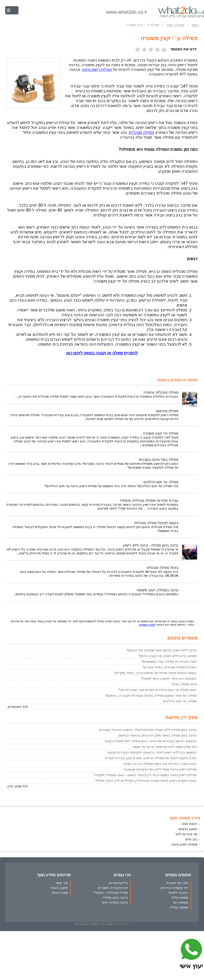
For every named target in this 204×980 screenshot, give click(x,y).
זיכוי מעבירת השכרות (113, 888)
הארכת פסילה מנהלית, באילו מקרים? (169, 667)
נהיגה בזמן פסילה (115, 898)
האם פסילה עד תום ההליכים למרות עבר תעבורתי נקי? (157, 690)
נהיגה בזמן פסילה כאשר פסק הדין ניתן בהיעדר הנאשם (157, 735)
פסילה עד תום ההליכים (161, 482)
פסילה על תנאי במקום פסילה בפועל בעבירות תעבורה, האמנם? (151, 695)
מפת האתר (60, 893)
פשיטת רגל (181, 902)
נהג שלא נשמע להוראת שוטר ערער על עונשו (165, 747)
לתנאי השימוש (147, 625)
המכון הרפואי (188, 829)
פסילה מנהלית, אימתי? (161, 393)
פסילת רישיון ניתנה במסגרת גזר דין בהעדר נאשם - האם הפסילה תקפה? (145, 775)
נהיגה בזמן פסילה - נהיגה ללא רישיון (151, 545)
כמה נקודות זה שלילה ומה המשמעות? (169, 662)
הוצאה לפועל (178, 893)
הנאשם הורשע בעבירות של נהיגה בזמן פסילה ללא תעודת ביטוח (151, 741)
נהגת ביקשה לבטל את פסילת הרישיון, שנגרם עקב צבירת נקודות (151, 758)
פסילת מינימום (167, 411)
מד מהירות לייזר (186, 834)
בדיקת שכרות (118, 883)
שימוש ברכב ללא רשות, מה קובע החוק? (168, 656)
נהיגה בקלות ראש (115, 902)
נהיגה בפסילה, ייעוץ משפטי (157, 590)
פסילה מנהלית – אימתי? (111, 893)
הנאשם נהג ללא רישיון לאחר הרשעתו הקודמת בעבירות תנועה (152, 752)
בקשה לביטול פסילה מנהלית (156, 523)
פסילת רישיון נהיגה (184, 845)
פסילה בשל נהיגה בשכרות (159, 460)
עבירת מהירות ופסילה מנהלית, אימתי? (149, 501)
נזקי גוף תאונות (177, 883)
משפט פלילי (180, 898)
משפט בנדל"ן (179, 907)
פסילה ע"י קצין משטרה (160, 434)
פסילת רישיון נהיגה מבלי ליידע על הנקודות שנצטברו (160, 769)
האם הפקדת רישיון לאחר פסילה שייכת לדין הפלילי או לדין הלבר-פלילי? (146, 781)
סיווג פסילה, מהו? (184, 684)
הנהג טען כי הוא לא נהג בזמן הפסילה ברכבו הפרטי (160, 764)
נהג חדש (191, 839)
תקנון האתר (59, 888)
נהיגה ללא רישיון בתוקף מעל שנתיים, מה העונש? (161, 650)
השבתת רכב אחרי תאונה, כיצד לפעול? (169, 679)
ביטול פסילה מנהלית (163, 568)
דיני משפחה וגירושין (174, 888)
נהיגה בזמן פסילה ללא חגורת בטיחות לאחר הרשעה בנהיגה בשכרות (148, 730)
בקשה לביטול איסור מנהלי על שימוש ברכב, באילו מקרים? (155, 673)
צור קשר (62, 883)
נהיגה (97, 69)
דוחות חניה (189, 824)
